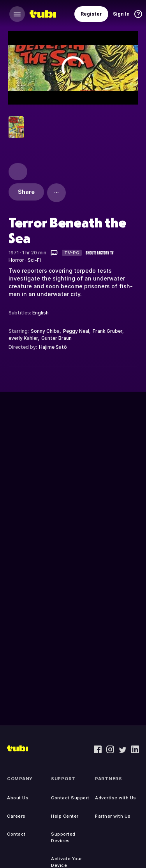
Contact (16, 834)
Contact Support (70, 798)
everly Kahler (23, 338)
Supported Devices (63, 837)
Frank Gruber (107, 331)
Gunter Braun (56, 338)
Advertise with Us (116, 798)
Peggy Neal (76, 331)
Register (91, 14)
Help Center (65, 816)
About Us (18, 798)
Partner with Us (113, 816)
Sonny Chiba (45, 331)
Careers (16, 816)
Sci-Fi (34, 260)
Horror (16, 260)
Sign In (121, 14)
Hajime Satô (53, 347)
